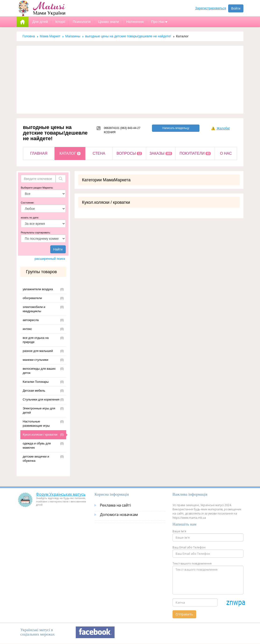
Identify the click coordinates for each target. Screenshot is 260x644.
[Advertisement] (130, 80)
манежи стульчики (35, 360)
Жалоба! (223, 128)
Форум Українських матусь (61, 494)
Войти (236, 8)
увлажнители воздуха (38, 289)
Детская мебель (34, 391)
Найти (58, 249)
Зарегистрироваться (211, 8)
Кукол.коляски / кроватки (40, 435)
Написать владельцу (176, 128)
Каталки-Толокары (36, 382)
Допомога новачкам (119, 515)
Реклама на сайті (115, 505)
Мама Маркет (50, 36)
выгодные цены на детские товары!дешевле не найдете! (128, 36)
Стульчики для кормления (41, 399)
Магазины (73, 36)
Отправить (184, 614)
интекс (27, 329)
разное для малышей (38, 351)
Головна (29, 36)
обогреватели (32, 298)
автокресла (31, 320)
